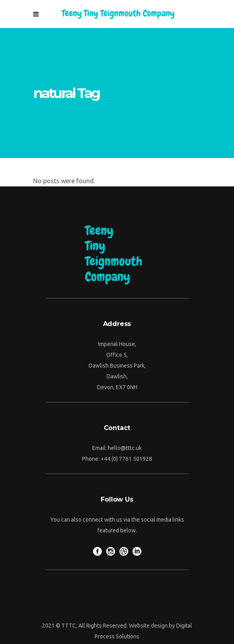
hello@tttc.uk (125, 448)
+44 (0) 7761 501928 (126, 459)
